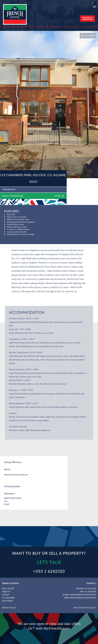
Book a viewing (12, 196)
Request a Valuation (88, 18)
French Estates (13, 498)
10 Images (88, 35)
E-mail (7, 504)
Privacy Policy (9, 608)
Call (6, 501)
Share (60, 196)
